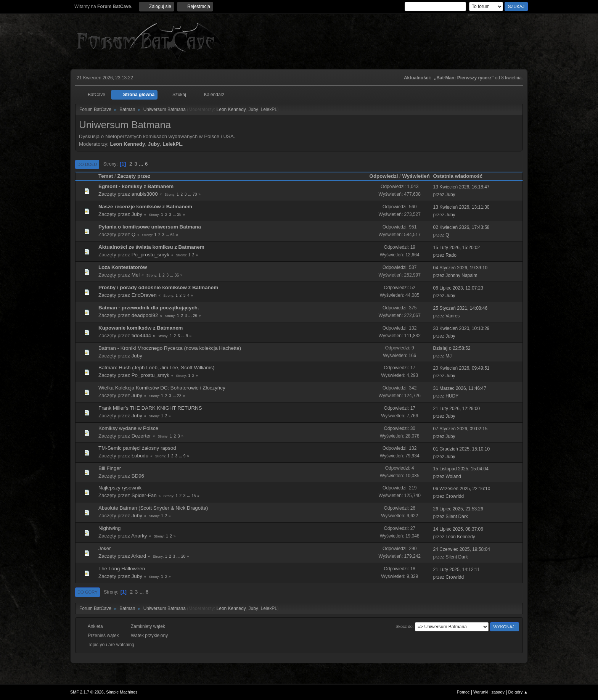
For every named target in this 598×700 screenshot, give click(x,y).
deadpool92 (145, 315)
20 (183, 556)
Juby (253, 109)
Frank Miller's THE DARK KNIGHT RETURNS (150, 408)
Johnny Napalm (461, 275)
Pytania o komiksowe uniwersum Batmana (150, 227)
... (142, 164)
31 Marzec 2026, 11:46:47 (460, 388)
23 (179, 396)
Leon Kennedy (231, 109)
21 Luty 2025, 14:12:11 (457, 570)
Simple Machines (122, 692)
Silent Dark (457, 517)
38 (179, 215)
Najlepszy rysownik (120, 488)
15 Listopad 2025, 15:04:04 (461, 469)
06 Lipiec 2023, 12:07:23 (458, 288)
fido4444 (141, 336)
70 (195, 194)
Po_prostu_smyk (150, 255)
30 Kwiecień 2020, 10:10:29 (461, 328)
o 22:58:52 (452, 348)
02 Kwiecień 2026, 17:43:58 (461, 227)
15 (194, 496)
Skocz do (404, 626)
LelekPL (269, 109)
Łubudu (140, 456)
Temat (106, 176)
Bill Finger (110, 468)
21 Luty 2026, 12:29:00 (457, 409)
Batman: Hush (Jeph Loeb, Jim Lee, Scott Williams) (156, 368)
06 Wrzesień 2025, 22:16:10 (462, 489)
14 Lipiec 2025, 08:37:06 (458, 529)
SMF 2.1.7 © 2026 (87, 692)
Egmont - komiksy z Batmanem (136, 186)
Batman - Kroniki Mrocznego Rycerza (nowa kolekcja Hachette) (170, 348)
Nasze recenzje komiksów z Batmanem (145, 207)
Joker (105, 548)
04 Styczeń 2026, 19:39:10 (461, 268)
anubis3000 (145, 194)
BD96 (138, 476)
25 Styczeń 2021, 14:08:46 (461, 308)
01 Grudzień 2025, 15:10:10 (462, 449)
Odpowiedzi (384, 176)
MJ (448, 356)
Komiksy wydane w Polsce (128, 428)
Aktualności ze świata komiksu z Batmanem (151, 247)
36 (177, 275)
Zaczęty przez (134, 176)
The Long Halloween (122, 569)
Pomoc (463, 692)
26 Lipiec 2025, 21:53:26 (458, 509)
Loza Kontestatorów (123, 267)
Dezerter (141, 436)
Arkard (139, 556)
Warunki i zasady (489, 692)
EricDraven (144, 295)
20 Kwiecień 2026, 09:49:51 (461, 368)
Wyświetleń (416, 176)
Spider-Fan (144, 495)
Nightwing (110, 528)
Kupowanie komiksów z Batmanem (141, 328)
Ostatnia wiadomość (461, 176)
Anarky (139, 536)
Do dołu (87, 164)
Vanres (453, 316)
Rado (451, 255)
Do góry (88, 592)
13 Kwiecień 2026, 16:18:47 (461, 187)
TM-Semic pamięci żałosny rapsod (137, 448)
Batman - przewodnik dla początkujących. (149, 308)
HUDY (452, 396)
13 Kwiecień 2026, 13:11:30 (461, 207)
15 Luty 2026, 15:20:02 (457, 248)
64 (173, 235)
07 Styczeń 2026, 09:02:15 (461, 429)
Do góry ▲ (518, 692)
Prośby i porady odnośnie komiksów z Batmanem (158, 287)
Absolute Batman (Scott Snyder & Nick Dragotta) (153, 508)
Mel (136, 275)
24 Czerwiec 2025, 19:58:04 (462, 549)
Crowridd (455, 496)
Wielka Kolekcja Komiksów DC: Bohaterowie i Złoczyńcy (162, 388)
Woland (453, 476)
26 (195, 316)
